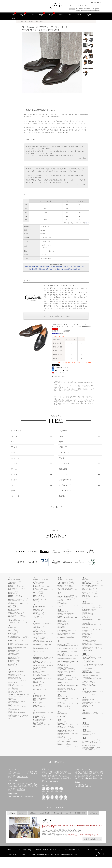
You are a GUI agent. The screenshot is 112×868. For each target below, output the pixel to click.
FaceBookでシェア (60, 367)
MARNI (97, 9)
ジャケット (84, 10)
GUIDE (89, 15)
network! (79, 15)
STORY (51, 15)
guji (77, 9)
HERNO (93, 9)
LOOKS (41, 15)
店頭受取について (59, 377)
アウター (78, 10)
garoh (70, 15)
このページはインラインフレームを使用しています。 (56, 702)
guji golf (61, 15)
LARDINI (81, 9)
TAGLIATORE (87, 9)
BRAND (23, 15)
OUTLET (15, 19)
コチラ (87, 223)
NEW (13, 15)
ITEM (32, 15)
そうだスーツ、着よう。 (93, 10)
